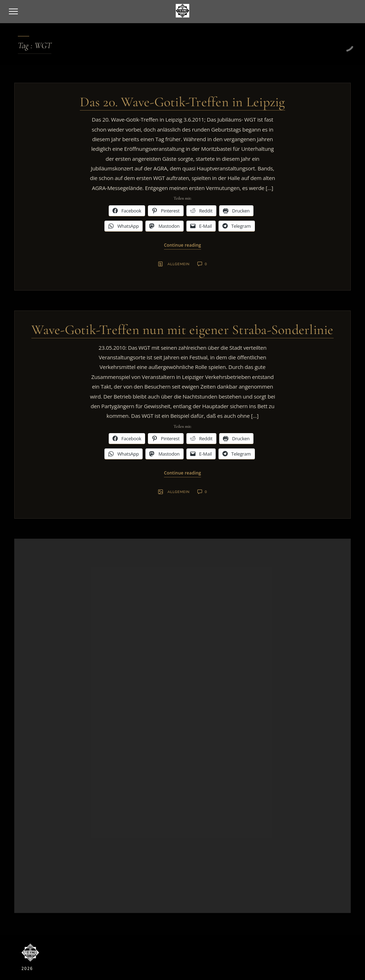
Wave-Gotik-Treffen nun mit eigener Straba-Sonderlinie (182, 330)
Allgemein (179, 264)
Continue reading (182, 245)
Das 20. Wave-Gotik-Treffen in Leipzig (182, 102)
